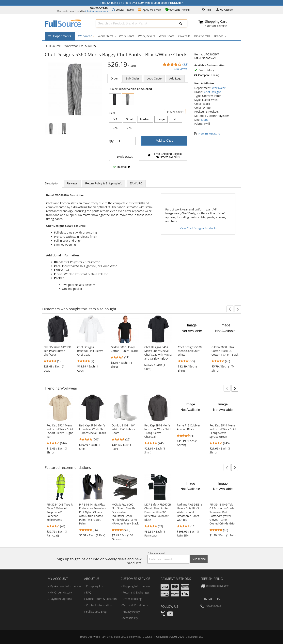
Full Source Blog (96, 612)
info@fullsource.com (96, 11)
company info (95, 586)
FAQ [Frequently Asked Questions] (89, 592)
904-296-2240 (99, 8)
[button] (230, 309)
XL (175, 119)
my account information (65, 586)
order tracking (132, 599)
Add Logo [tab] (175, 79)
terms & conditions (135, 605)
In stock (122, 167)
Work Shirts (105, 36)
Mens (205, 120)
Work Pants (127, 36)
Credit (149, 10)
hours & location (101, 599)
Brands (219, 36)
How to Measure (209, 134)
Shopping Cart (216, 21)
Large (161, 119)
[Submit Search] (181, 23)
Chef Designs (212, 92)
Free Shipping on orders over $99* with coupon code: (142, 3)
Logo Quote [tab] (154, 79)
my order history (61, 592)
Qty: (111, 141)
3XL (130, 128)
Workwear (86, 36)
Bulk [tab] (132, 79)
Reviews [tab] (72, 183)
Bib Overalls (202, 36)
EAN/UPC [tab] (136, 183)
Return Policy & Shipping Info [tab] (104, 183)
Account (225, 10)
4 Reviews (181, 69)
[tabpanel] (148, 130)
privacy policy (131, 612)
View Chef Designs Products (198, 228)
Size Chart (175, 112)
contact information (99, 605)
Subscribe (199, 559)
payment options (61, 599)
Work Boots (167, 36)
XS (115, 119)
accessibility (130, 618)
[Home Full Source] (54, 46)
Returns (123, 10)
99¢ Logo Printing (178, 10)
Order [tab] (114, 79)
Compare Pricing (207, 75)
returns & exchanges (136, 592)
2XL (115, 128)
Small (130, 119)
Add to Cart (164, 141)
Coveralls (184, 36)
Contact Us (210, 599)
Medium (145, 119)
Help (206, 10)
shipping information (136, 586)
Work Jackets (147, 36)
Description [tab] (52, 183)
